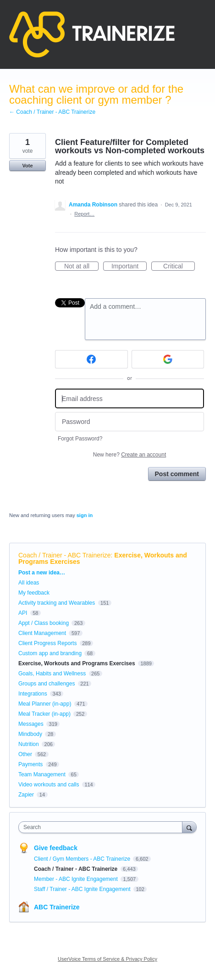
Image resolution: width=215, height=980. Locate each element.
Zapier (26, 795)
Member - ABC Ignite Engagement (77, 879)
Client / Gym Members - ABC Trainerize (83, 859)
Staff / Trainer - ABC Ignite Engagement (83, 889)
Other (25, 754)
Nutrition (29, 744)
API (23, 613)
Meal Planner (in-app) (45, 704)
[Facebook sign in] (91, 359)
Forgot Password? (80, 439)
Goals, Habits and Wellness (52, 674)
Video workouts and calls (49, 785)
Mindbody (30, 734)
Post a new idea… (42, 573)
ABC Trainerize (57, 907)
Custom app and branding (50, 653)
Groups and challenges (47, 684)
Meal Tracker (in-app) (44, 714)
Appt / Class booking (44, 623)
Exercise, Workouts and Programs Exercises (77, 663)
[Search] (189, 827)
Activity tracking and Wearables (57, 603)
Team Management (42, 774)
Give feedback (56, 848)
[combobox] (102, 827)
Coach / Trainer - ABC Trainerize (65, 555)
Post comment (177, 474)
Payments (30, 764)
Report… (84, 214)
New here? (130, 455)
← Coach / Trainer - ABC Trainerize (52, 112)
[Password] (130, 422)
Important (129, 267)
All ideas (29, 583)
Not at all (81, 267)
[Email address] (130, 398)
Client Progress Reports (47, 643)
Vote (27, 166)
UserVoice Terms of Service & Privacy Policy (107, 959)
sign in (85, 515)
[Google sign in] (168, 359)
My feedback (34, 593)
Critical (179, 267)
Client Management (42, 633)
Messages (31, 724)
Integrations (33, 694)
